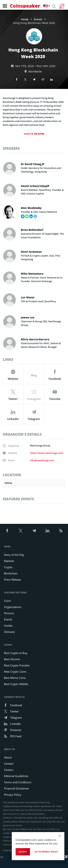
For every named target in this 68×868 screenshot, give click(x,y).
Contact (9, 764)
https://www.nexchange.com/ (47, 453)
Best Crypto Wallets (16, 684)
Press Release (12, 580)
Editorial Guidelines (16, 776)
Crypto (8, 567)
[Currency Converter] (62, 6)
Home (25, 19)
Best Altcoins (12, 659)
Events (38, 19)
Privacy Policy (13, 795)
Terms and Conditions (18, 782)
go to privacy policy (46, 852)
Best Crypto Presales (17, 665)
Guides (8, 626)
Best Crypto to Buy (16, 653)
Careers (9, 770)
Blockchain (11, 573)
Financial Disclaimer (17, 788)
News (7, 547)
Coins (7, 601)
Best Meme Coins (15, 678)
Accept (23, 852)
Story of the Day (14, 555)
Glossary (9, 632)
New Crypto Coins (15, 672)
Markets (9, 561)
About (8, 757)
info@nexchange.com (42, 460)
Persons (9, 613)
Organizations (13, 607)
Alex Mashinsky (31, 208)
